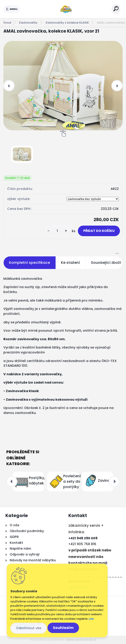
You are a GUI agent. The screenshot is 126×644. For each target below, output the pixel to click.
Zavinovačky (28, 23)
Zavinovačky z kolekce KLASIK (67, 23)
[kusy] (57, 231)
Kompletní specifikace (29, 263)
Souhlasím (63, 628)
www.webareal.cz (81, 640)
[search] (116, 9)
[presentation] (9, 86)
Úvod (7, 23)
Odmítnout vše (29, 628)
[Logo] (66, 9)
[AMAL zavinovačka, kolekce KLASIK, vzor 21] (63, 86)
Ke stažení (70, 263)
